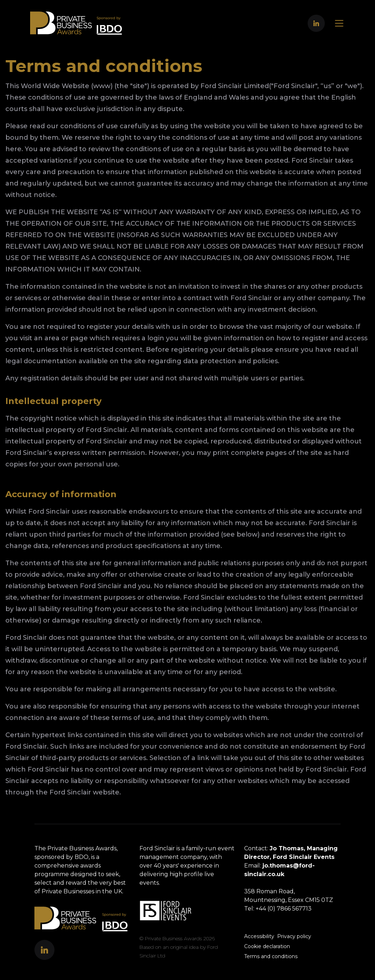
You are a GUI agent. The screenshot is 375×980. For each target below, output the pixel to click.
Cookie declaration (267, 946)
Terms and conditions (271, 956)
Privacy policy (294, 936)
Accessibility (259, 936)
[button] (316, 23)
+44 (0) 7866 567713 (284, 909)
